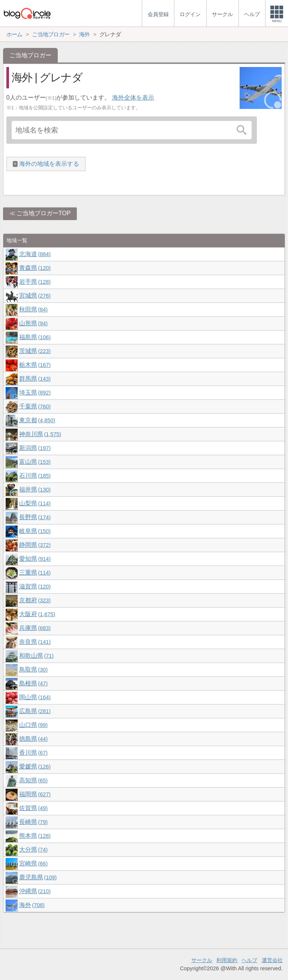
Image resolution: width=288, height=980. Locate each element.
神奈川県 (40, 434)
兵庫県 (35, 628)
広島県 (35, 711)
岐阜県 (35, 531)
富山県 (35, 462)
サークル (202, 960)
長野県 (35, 517)
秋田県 (33, 309)
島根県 (33, 683)
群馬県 (35, 379)
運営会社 (272, 960)
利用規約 (227, 960)
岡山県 (35, 697)
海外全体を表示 (133, 98)
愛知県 (35, 559)
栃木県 (35, 365)
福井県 (35, 489)
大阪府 (37, 614)
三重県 (35, 573)
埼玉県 (35, 392)
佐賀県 (33, 808)
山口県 (33, 725)
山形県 (33, 323)
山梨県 (35, 503)
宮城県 (35, 296)
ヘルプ (249, 960)
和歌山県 (36, 656)
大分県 (33, 850)
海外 (32, 905)
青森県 (35, 268)
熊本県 (35, 836)
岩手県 (35, 282)
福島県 (35, 337)
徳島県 (33, 739)
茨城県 (35, 351)
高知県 (33, 780)
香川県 (33, 753)
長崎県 (33, 822)
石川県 (35, 476)
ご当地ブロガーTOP (44, 213)
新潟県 (35, 448)
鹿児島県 (38, 877)
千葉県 (35, 406)
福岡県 (35, 794)
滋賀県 (35, 586)
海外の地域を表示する (49, 164)
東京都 (37, 420)
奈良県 (35, 642)
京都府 (35, 600)
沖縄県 (35, 891)
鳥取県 (33, 669)
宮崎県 (33, 863)
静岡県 (35, 545)
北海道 (35, 254)
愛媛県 (35, 766)
